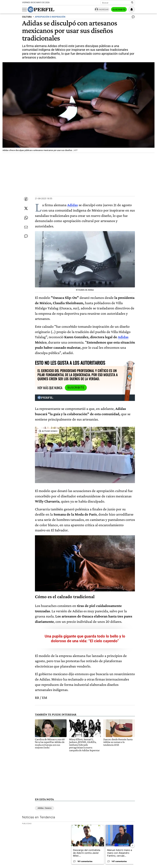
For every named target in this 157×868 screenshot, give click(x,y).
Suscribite (119, 10)
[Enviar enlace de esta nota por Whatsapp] (26, 218)
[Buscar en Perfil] (132, 3)
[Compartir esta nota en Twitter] (26, 208)
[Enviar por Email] (26, 227)
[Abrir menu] (24, 10)
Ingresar (104, 9)
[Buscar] (117, 3)
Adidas (123, 337)
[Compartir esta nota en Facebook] (26, 199)
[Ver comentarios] (133, 18)
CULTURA (27, 17)
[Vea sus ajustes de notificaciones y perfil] (132, 9)
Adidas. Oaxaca (44, 808)
